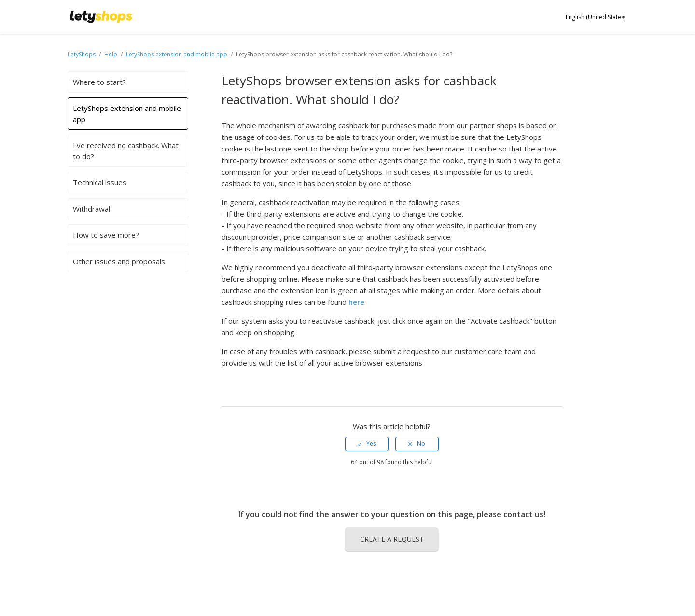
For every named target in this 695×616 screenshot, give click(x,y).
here (356, 302)
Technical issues (100, 182)
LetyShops (82, 54)
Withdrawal (91, 209)
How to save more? (106, 235)
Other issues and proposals (119, 261)
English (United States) (596, 17)
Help (111, 54)
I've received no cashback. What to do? (126, 151)
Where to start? (99, 82)
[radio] (367, 444)
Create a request (392, 539)
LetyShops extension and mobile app (177, 54)
